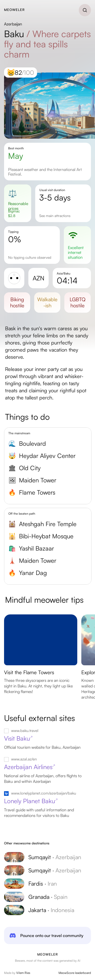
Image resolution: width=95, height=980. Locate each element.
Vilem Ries (23, 973)
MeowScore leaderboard (75, 973)
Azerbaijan (13, 24)
